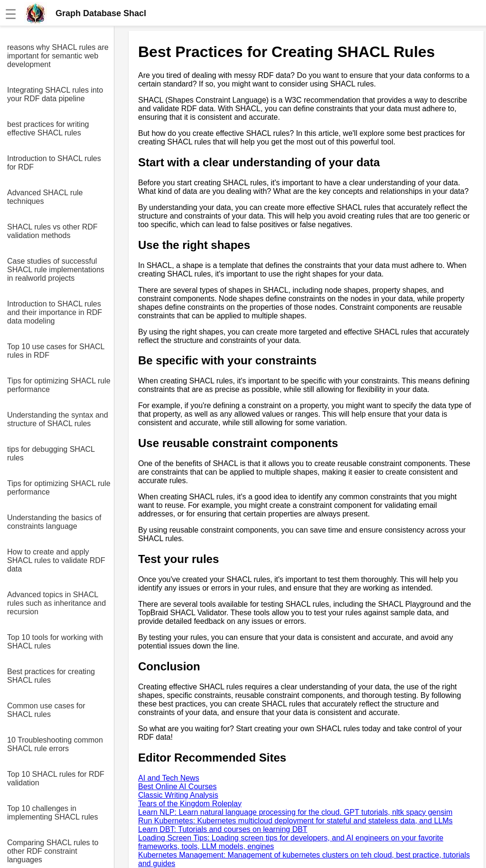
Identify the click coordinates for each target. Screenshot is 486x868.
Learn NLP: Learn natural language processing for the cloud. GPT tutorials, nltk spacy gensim (295, 812)
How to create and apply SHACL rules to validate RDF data (56, 560)
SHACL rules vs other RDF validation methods (52, 231)
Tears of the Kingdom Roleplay (190, 804)
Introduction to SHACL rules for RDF (54, 163)
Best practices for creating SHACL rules (51, 676)
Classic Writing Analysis (178, 795)
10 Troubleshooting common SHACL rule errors (55, 744)
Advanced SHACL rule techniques (45, 197)
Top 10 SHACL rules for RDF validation (56, 778)
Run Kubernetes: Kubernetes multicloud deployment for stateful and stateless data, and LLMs (295, 821)
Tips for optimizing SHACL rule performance (59, 385)
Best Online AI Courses (177, 787)
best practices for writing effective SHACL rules (48, 129)
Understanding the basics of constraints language (54, 522)
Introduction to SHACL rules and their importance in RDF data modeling (55, 312)
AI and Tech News (169, 778)
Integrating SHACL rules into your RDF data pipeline (55, 94)
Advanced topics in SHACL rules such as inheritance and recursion (56, 603)
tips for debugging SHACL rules (51, 453)
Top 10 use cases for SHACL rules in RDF (56, 351)
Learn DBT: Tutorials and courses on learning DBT (223, 829)
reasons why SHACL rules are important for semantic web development (58, 56)
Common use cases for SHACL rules (46, 710)
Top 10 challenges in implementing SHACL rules (52, 813)
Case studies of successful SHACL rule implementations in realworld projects (56, 270)
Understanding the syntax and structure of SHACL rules (58, 419)
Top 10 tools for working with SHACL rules (55, 642)
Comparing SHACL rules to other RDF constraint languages (53, 851)
